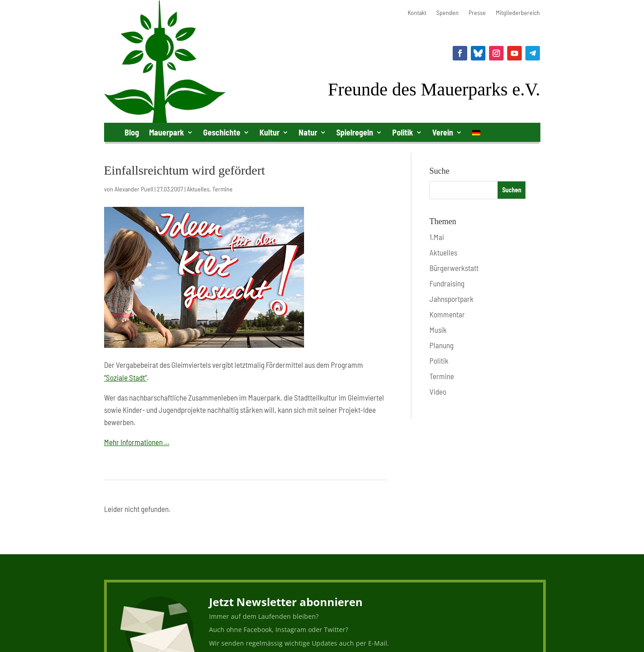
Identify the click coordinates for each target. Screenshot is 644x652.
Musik (438, 330)
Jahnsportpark (452, 299)
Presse (477, 13)
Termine (222, 189)
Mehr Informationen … (137, 442)
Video (438, 391)
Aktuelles (198, 189)
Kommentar (447, 314)
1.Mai (437, 237)
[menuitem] (476, 134)
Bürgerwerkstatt (454, 268)
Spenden (447, 13)
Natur (308, 132)
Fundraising (447, 283)
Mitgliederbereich (518, 13)
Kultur (270, 132)
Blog (132, 132)
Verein (443, 132)
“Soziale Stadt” (125, 377)
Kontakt (417, 13)
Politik (403, 132)
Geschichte (222, 132)
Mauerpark (167, 132)
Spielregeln (355, 132)
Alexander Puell (134, 189)
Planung (442, 345)
